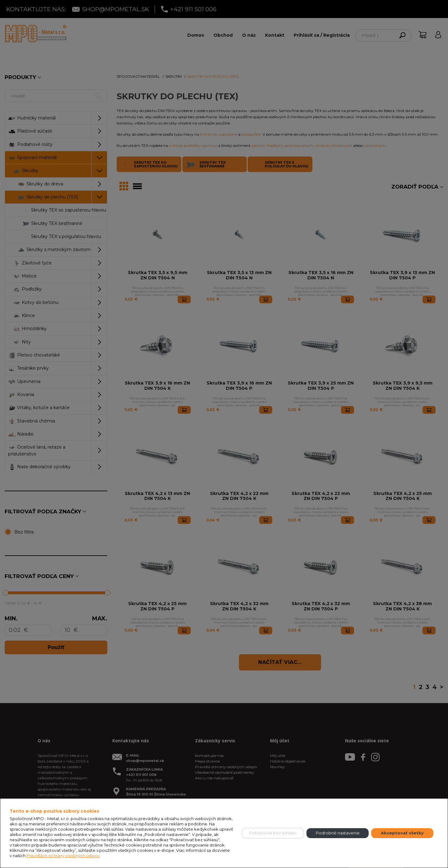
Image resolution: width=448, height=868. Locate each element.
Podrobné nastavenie (338, 833)
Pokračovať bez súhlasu (273, 833)
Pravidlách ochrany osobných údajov (63, 856)
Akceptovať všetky (402, 833)
